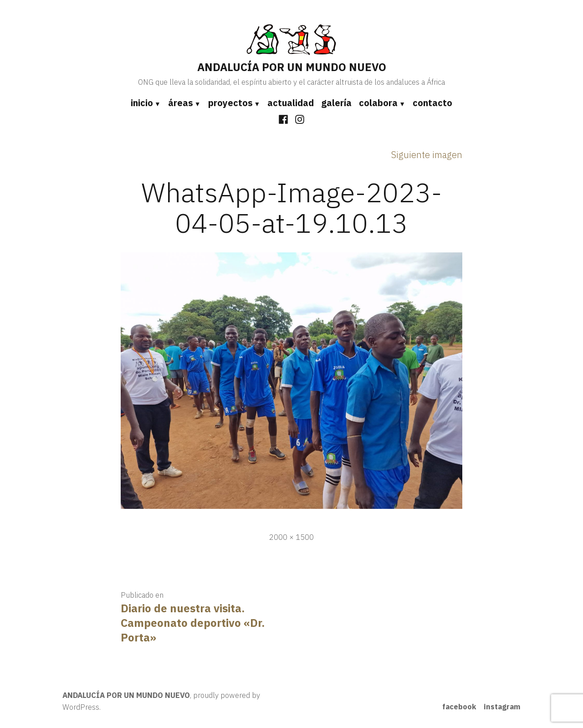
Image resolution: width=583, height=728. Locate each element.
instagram (502, 707)
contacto (432, 103)
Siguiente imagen (427, 155)
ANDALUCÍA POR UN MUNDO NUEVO (292, 67)
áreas (181, 103)
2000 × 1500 (291, 537)
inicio (142, 103)
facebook (459, 707)
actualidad (291, 103)
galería (336, 103)
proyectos (230, 103)
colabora (378, 103)
